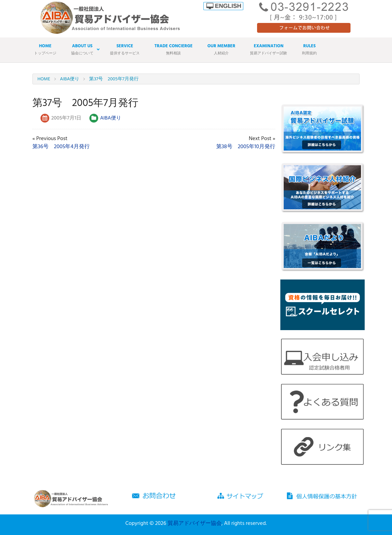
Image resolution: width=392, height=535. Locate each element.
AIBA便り (111, 118)
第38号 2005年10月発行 (246, 147)
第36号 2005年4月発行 (61, 147)
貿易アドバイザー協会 (195, 524)
